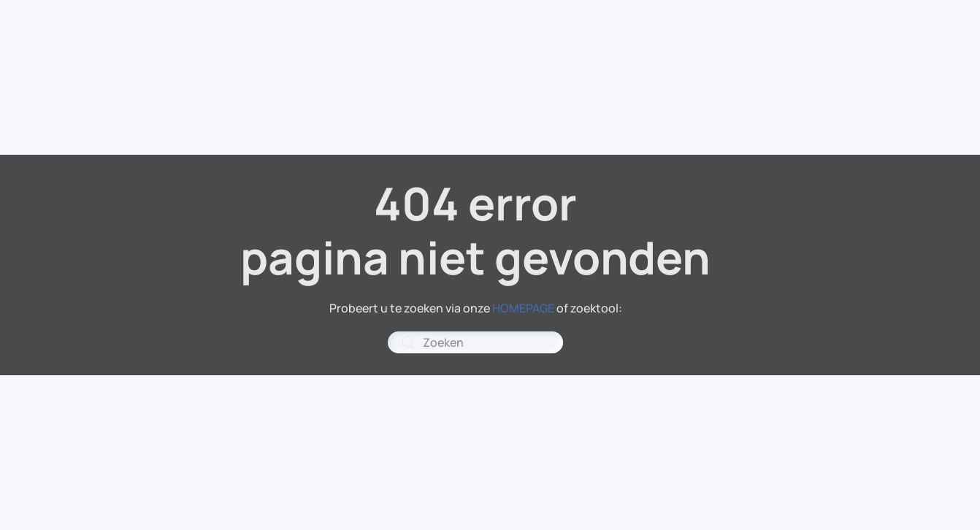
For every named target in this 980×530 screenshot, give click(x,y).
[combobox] (475, 342)
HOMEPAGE (523, 308)
